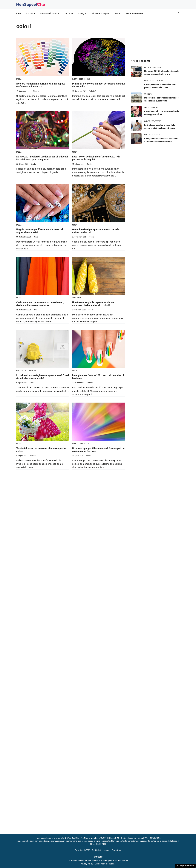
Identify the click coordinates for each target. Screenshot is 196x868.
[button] (179, 13)
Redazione (111, 864)
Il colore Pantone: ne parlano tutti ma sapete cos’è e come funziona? (41, 85)
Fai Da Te (69, 13)
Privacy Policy (87, 864)
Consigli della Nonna (50, 13)
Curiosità (31, 13)
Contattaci (117, 850)
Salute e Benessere (134, 13)
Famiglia (82, 13)
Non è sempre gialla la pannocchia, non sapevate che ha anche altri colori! (94, 304)
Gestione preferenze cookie (185, 866)
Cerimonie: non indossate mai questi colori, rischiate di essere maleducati (40, 304)
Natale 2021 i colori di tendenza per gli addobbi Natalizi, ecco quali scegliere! (42, 158)
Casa (19, 13)
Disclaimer (100, 864)
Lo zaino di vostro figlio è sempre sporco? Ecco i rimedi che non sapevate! (43, 377)
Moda (117, 13)
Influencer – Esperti (101, 13)
